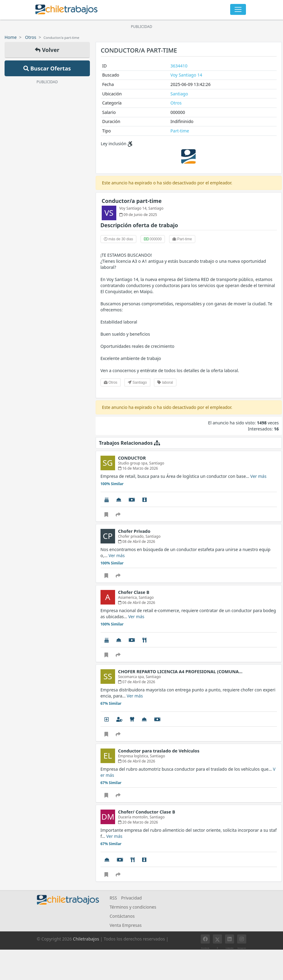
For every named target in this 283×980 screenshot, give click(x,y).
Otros (31, 37)
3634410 (179, 66)
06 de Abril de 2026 (137, 603)
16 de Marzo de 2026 (138, 468)
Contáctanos (122, 916)
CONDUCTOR (132, 458)
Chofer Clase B (134, 592)
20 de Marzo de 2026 (138, 822)
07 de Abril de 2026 (137, 682)
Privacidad (131, 898)
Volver (47, 50)
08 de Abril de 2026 (137, 541)
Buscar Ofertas (47, 68)
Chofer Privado (134, 531)
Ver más (258, 476)
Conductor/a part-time (132, 201)
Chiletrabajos (86, 939)
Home (11, 37)
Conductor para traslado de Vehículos (159, 751)
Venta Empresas (126, 925)
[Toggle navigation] (238, 9)
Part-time (180, 131)
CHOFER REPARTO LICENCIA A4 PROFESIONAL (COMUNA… (180, 672)
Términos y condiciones (133, 907)
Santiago (179, 94)
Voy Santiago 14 (186, 75)
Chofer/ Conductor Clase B (147, 812)
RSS (113, 898)
